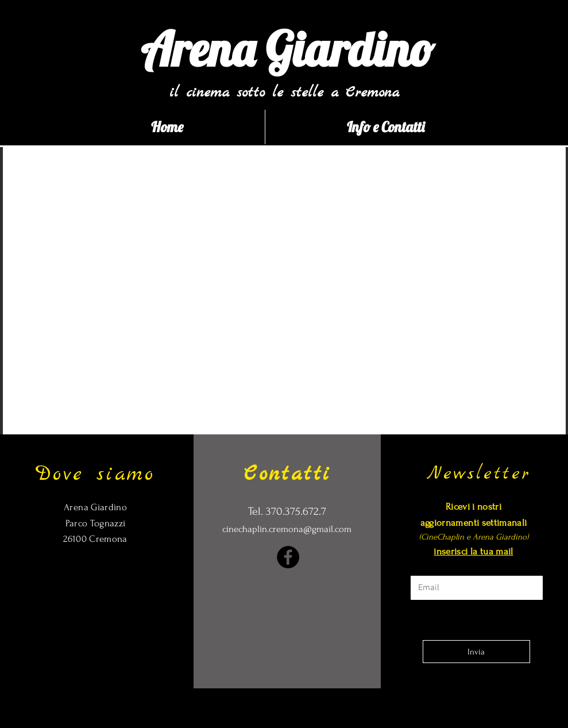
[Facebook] (288, 557)
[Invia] (476, 652)
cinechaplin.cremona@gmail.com (287, 529)
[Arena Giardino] (287, 49)
